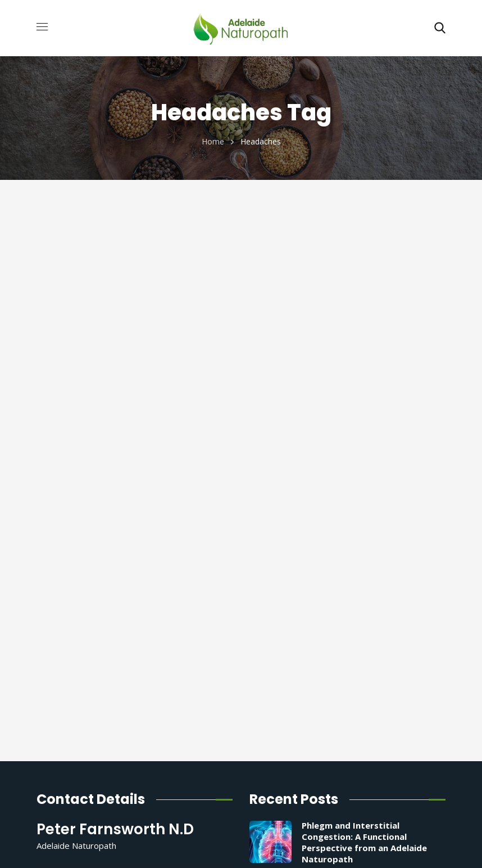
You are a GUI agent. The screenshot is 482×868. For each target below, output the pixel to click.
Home (213, 141)
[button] (440, 28)
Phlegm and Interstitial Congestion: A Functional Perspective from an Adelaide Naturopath (364, 842)
